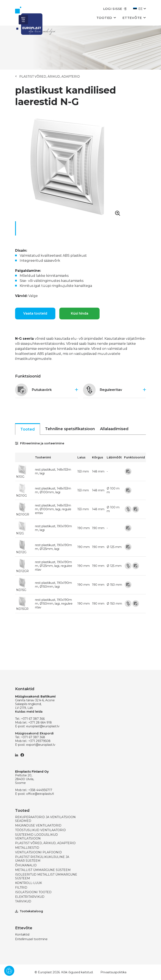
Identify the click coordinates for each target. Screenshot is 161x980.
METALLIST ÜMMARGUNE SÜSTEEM (43, 870)
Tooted (106, 18)
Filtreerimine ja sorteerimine (40, 443)
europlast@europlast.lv (43, 726)
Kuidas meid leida (29, 712)
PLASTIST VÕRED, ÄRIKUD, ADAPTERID (50, 77)
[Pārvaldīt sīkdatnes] (9, 971)
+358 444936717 (40, 790)
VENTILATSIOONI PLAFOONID (38, 852)
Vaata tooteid (35, 313)
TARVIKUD (23, 901)
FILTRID (21, 888)
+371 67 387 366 (33, 719)
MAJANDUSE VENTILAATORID (38, 825)
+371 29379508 (39, 741)
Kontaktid (22, 934)
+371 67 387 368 (33, 737)
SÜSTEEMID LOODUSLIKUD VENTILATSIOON (36, 837)
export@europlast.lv (41, 745)
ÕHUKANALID (26, 865)
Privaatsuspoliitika (113, 972)
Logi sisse (115, 9)
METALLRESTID (27, 848)
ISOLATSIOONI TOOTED (33, 892)
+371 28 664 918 (40, 722)
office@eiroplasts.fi (40, 794)
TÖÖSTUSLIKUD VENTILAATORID (40, 830)
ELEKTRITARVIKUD (30, 897)
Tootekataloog (29, 911)
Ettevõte (134, 18)
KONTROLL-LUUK (29, 883)
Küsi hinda (80, 313)
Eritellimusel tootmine (31, 939)
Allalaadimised (114, 429)
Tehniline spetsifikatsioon (70, 429)
